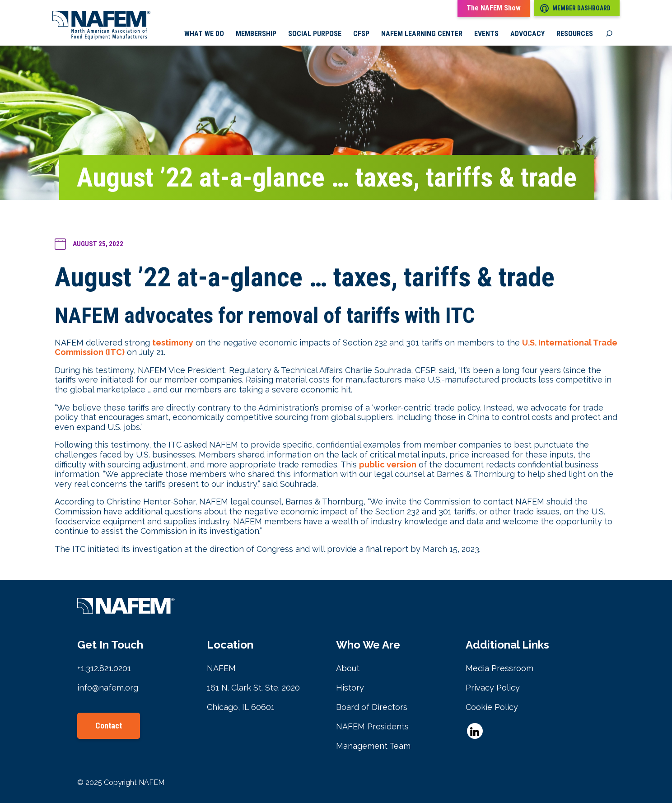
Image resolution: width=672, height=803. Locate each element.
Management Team (373, 746)
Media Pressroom (499, 668)
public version (388, 465)
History (350, 688)
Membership (256, 34)
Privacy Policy (493, 688)
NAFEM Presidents (372, 726)
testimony (173, 343)
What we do (204, 34)
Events (486, 34)
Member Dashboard (575, 8)
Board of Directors (372, 707)
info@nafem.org (108, 688)
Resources (575, 34)
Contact (109, 726)
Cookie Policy (492, 707)
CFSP (361, 34)
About (348, 668)
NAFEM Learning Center (422, 34)
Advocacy (527, 34)
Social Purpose (315, 34)
